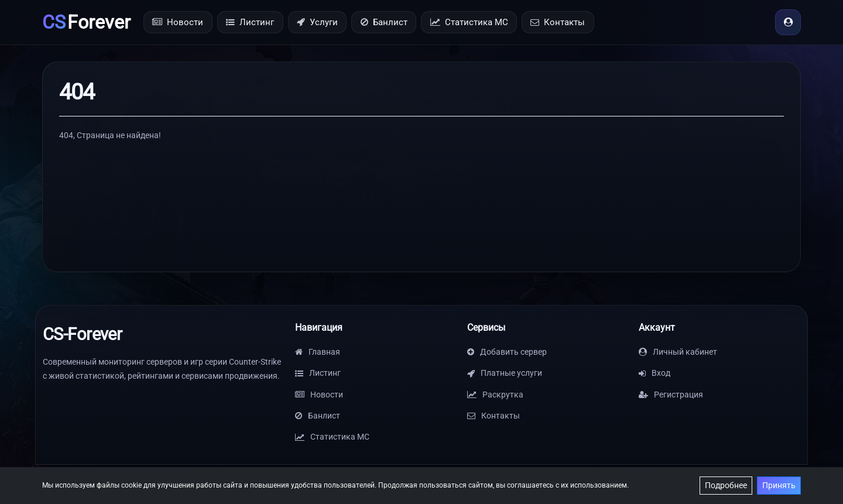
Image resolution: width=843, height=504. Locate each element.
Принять (779, 485)
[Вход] (788, 22)
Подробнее (726, 485)
